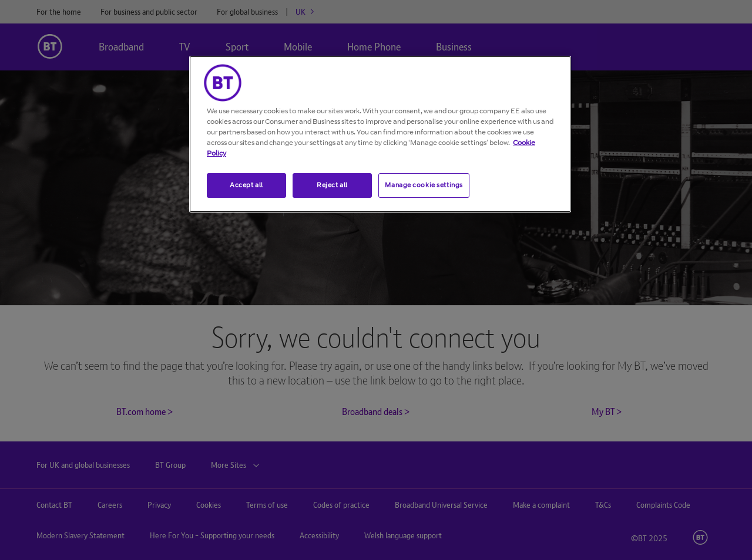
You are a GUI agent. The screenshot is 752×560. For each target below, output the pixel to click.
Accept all (246, 185)
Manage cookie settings (424, 185)
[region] (380, 134)
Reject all (332, 185)
